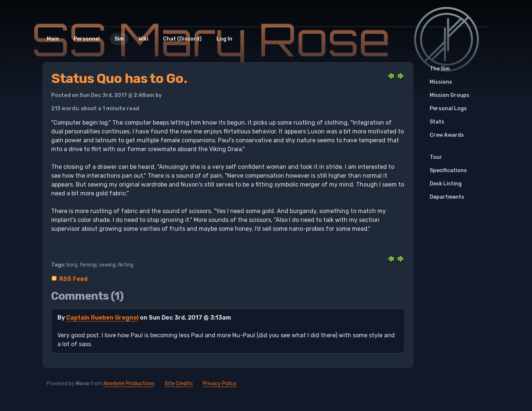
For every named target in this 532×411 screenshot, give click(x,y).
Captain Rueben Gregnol (102, 318)
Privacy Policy (220, 384)
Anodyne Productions (129, 384)
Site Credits (179, 384)
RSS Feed (73, 279)
